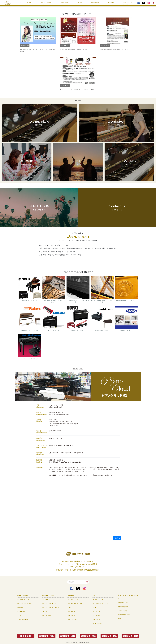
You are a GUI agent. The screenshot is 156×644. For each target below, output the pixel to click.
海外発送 (20, 608)
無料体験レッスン (124, 603)
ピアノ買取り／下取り (100, 604)
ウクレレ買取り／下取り (51, 608)
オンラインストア (23, 600)
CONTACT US (128, 3)
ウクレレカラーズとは (50, 604)
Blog (69, 608)
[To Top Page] (8, 3)
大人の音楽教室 (23, 619)
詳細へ (117, 538)
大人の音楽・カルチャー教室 (128, 597)
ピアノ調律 (96, 615)
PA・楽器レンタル (124, 615)
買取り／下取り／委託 (25, 604)
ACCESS (111, 3)
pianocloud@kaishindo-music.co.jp (61, 445)
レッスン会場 (122, 611)
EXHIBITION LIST (26, 3)
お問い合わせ (72, 619)
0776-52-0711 (78, 237)
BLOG (80, 3)
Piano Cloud (97, 595)
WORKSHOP (65, 3)
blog (119, 619)
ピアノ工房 (96, 612)
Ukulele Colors (48, 595)
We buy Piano (46, 3)
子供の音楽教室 (123, 607)
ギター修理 (21, 612)
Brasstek (71, 595)
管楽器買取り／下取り (75, 604)
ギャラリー (71, 615)
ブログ (19, 615)
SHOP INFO (95, 3)
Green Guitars (23, 595)
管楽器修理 (71, 612)
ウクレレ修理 (47, 615)
